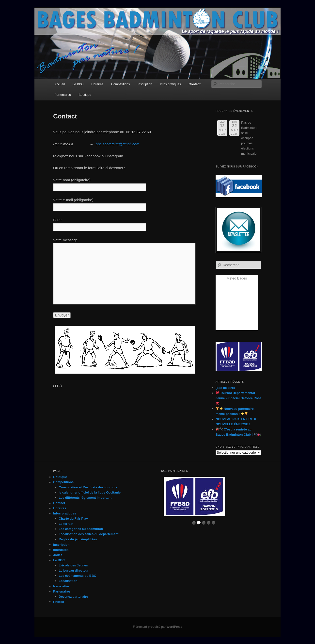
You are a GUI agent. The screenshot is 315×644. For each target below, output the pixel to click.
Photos (59, 602)
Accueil (60, 84)
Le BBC (78, 84)
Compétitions (121, 84)
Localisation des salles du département (89, 534)
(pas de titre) (225, 388)
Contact (194, 84)
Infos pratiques (170, 84)
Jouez (58, 555)
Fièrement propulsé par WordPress (157, 627)
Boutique (85, 95)
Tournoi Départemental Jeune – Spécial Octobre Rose (238, 398)
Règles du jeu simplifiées (78, 539)
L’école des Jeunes (73, 565)
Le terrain (66, 524)
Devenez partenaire (73, 597)
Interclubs (61, 550)
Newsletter (61, 586)
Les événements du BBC (78, 576)
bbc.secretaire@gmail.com (118, 144)
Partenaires (63, 95)
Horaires (97, 84)
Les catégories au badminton (81, 529)
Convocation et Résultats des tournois (88, 487)
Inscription (145, 84)
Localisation (68, 581)
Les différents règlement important (85, 498)
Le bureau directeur (74, 570)
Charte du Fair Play (73, 519)
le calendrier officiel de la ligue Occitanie (90, 492)
